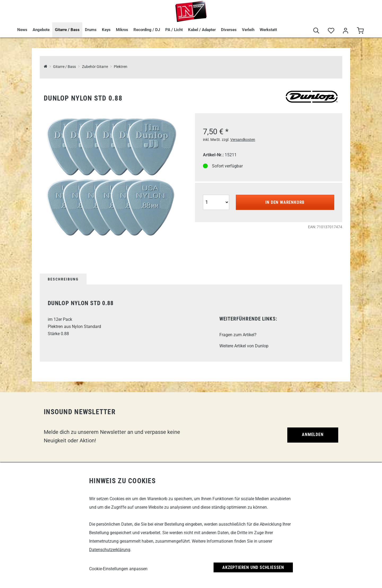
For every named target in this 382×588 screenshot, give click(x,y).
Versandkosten (243, 140)
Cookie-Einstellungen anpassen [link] (118, 569)
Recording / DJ (147, 30)
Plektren (121, 67)
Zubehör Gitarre (95, 67)
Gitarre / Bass (67, 30)
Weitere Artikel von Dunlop (244, 346)
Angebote (41, 30)
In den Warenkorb (285, 202)
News (22, 30)
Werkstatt (268, 30)
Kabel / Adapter (202, 30)
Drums (91, 30)
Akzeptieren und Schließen (253, 567)
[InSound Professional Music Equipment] (45, 67)
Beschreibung (63, 279)
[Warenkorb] (360, 31)
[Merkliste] (331, 31)
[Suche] (316, 31)
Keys (106, 30)
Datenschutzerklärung (110, 550)
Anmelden (313, 434)
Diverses (229, 30)
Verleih (248, 30)
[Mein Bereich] (346, 31)
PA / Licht (174, 30)
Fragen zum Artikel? (238, 335)
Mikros (122, 30)
